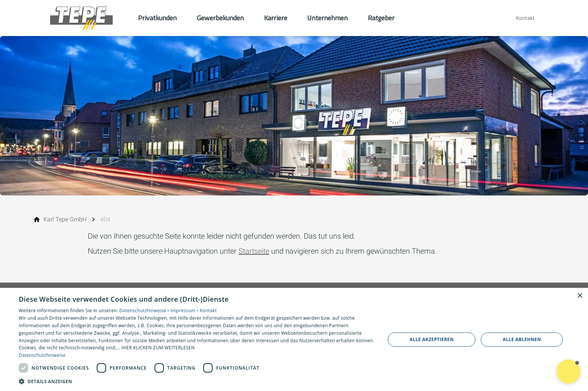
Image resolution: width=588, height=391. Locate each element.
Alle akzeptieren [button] (432, 339)
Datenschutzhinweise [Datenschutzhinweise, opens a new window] (42, 355)
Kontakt (208, 311)
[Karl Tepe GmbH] (65, 220)
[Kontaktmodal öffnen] (520, 18)
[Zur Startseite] (81, 18)
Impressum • (185, 311)
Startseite (254, 251)
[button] (196, 381)
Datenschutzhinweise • (145, 311)
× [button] (580, 296)
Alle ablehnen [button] (522, 339)
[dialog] (294, 339)
